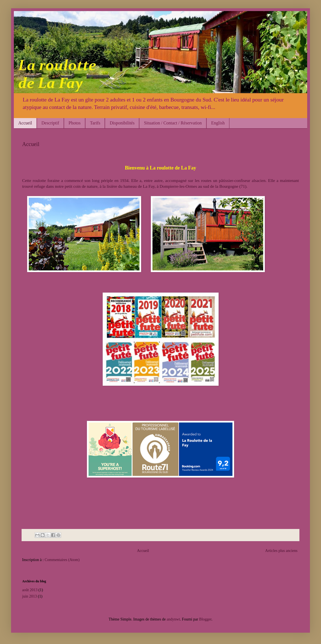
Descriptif (50, 123)
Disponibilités (122, 123)
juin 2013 (29, 596)
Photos (75, 123)
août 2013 (30, 590)
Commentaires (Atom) (62, 560)
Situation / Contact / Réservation (173, 123)
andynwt (173, 619)
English (218, 123)
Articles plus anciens (281, 551)
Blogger (205, 619)
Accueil (25, 123)
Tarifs (95, 123)
